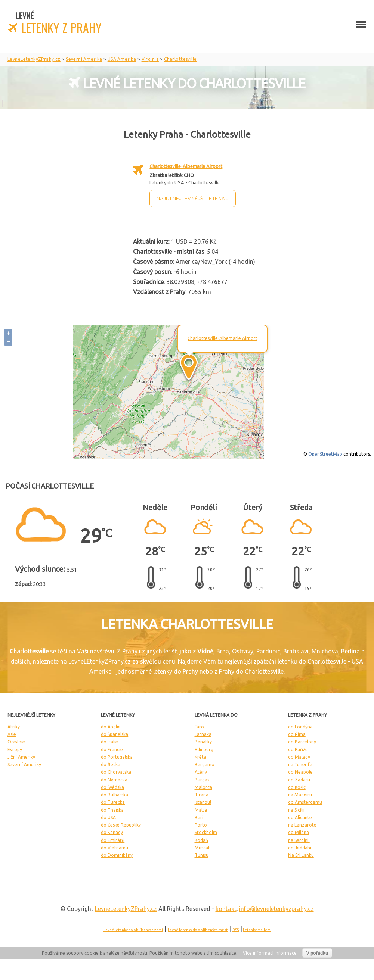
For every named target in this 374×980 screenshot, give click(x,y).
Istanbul (203, 802)
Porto (201, 825)
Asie (12, 734)
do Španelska (115, 734)
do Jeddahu (300, 848)
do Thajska (112, 810)
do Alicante (300, 817)
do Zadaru (299, 780)
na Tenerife (300, 764)
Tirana (202, 795)
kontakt (226, 909)
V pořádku (317, 953)
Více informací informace (270, 953)
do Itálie (109, 742)
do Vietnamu (115, 848)
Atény (201, 772)
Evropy (15, 750)
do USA (108, 817)
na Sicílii (296, 810)
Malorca (203, 787)
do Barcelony (302, 742)
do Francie (112, 750)
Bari (199, 817)
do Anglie (111, 727)
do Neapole (300, 772)
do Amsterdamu (305, 802)
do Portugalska (117, 757)
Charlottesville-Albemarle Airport (186, 166)
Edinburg (204, 750)
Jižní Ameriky (21, 757)
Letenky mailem (257, 930)
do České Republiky (121, 825)
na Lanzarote (302, 825)
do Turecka (113, 802)
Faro (199, 727)
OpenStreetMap (325, 454)
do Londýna (300, 727)
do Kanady (112, 832)
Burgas (202, 780)
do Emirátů (113, 840)
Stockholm (206, 832)
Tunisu (202, 855)
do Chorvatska (116, 772)
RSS (236, 930)
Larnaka (203, 734)
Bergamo (205, 764)
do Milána (299, 832)
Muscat (202, 848)
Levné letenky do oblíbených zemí (133, 930)
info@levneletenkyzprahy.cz (276, 909)
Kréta (200, 757)
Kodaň (201, 840)
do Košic (297, 787)
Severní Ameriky (24, 764)
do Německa (114, 780)
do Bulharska (115, 795)
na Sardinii (299, 840)
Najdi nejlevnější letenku (193, 198)
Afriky (14, 727)
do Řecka (111, 764)
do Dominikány (117, 855)
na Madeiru (300, 795)
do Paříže (298, 750)
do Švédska (112, 787)
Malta (201, 810)
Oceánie (16, 742)
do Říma (297, 734)
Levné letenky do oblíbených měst (198, 930)
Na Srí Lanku (301, 855)
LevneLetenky (126, 909)
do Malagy (299, 757)
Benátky (203, 742)
